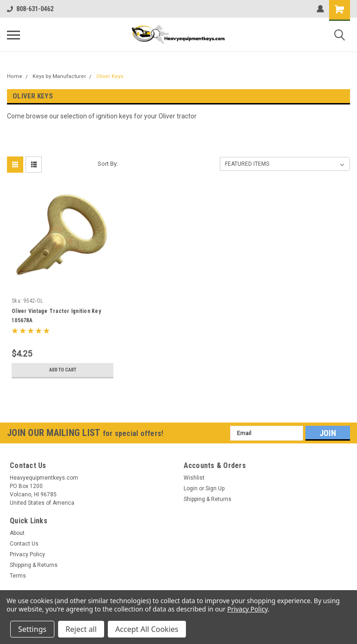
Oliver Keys (110, 76)
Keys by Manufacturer (59, 76)
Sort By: (108, 164)
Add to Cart (63, 370)
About (17, 533)
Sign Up (215, 488)
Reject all (81, 629)
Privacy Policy (27, 554)
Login (191, 488)
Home (15, 76)
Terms (18, 576)
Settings (32, 629)
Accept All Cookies (147, 629)
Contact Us (24, 544)
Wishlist (194, 478)
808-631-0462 (30, 9)
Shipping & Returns (208, 499)
